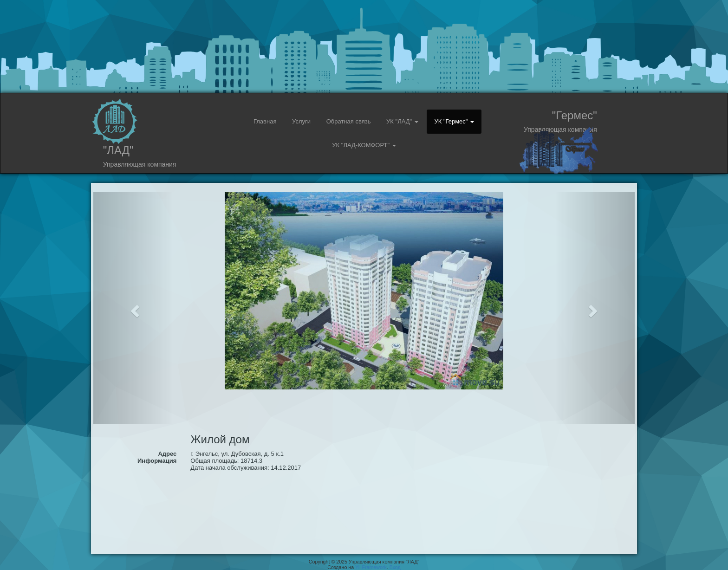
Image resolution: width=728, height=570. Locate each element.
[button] (134, 308)
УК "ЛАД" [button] (402, 121)
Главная (265, 121)
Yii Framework (371, 567)
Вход (395, 567)
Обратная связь (349, 121)
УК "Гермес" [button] (454, 121)
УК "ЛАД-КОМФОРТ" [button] (364, 145)
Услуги (301, 121)
